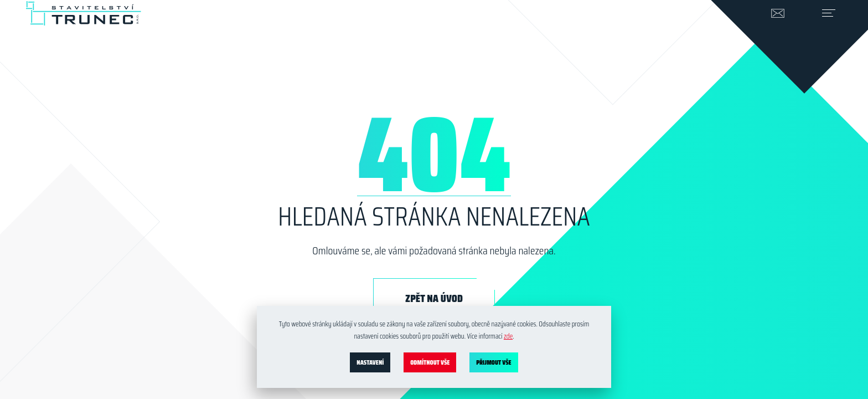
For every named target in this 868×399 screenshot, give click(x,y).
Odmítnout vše (430, 362)
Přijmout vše (494, 362)
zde (508, 336)
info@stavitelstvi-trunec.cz (769, 31)
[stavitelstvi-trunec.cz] (83, 22)
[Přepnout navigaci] (820, 31)
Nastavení (370, 362)
